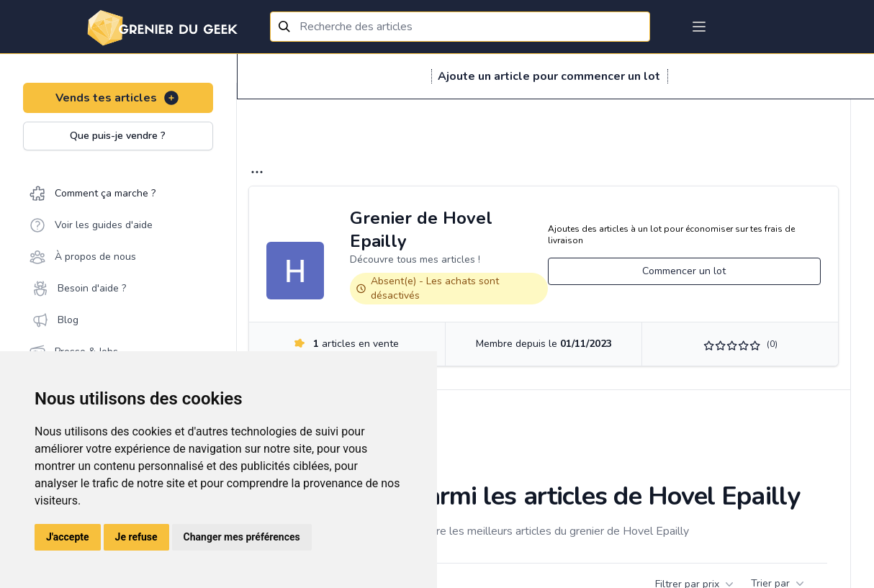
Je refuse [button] (136, 537)
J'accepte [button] (68, 537)
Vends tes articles (118, 98)
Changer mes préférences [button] (242, 537)
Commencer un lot (684, 271)
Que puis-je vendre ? (118, 136)
